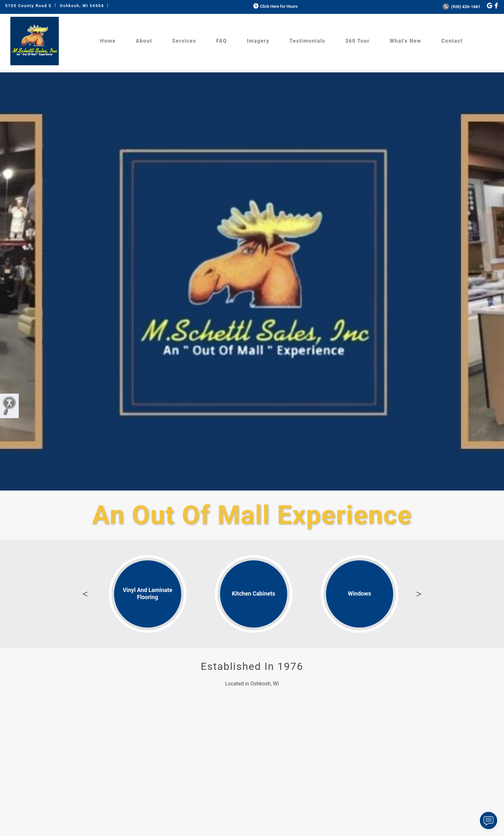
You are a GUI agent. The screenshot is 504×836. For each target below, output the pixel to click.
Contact (452, 41)
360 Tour (358, 41)
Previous (85, 594)
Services (184, 41)
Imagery (258, 41)
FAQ (221, 41)
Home (108, 41)
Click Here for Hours (275, 6)
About (144, 41)
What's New (405, 41)
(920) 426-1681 (462, 7)
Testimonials (307, 41)
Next (419, 594)
